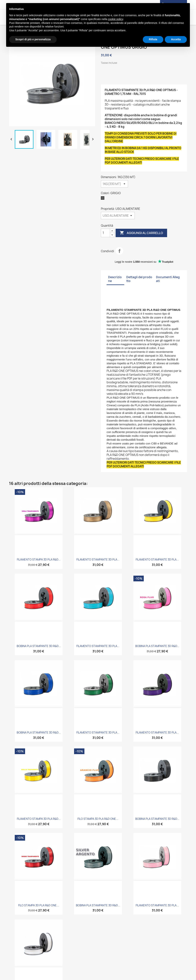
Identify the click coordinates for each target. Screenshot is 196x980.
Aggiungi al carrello (141, 233)
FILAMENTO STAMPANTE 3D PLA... (98, 559)
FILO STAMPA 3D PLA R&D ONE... (98, 819)
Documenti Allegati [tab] (168, 279)
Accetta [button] (176, 39)
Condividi (119, 251)
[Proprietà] (118, 216)
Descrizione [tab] (115, 279)
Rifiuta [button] (153, 39)
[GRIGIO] (103, 199)
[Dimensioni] (114, 184)
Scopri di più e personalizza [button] (33, 39)
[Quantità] (105, 233)
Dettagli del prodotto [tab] (139, 279)
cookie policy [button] (116, 19)
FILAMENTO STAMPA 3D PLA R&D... (39, 559)
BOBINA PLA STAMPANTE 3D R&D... (39, 646)
